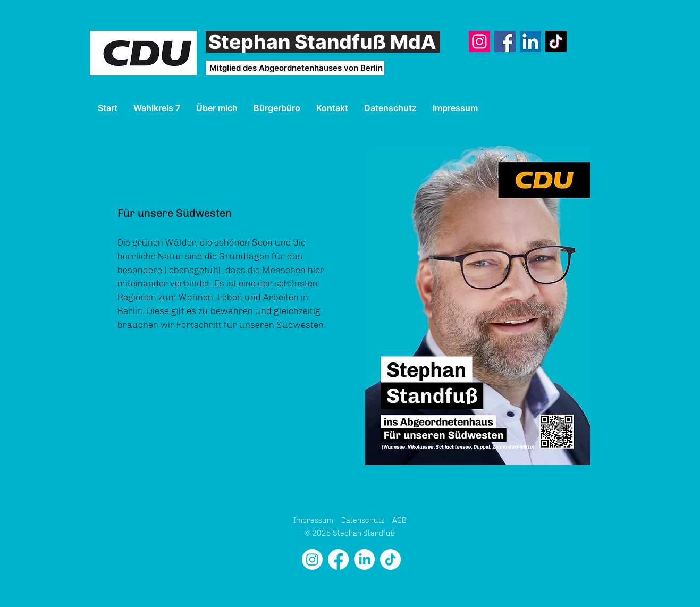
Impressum (313, 521)
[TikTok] (556, 41)
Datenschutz (363, 521)
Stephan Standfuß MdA (322, 42)
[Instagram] (479, 41)
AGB (399, 521)
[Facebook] (505, 41)
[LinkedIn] (530, 41)
